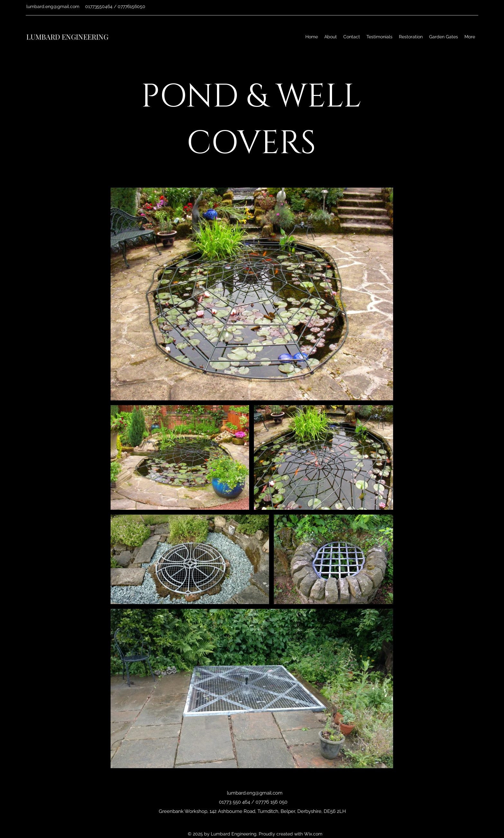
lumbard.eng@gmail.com (53, 6)
